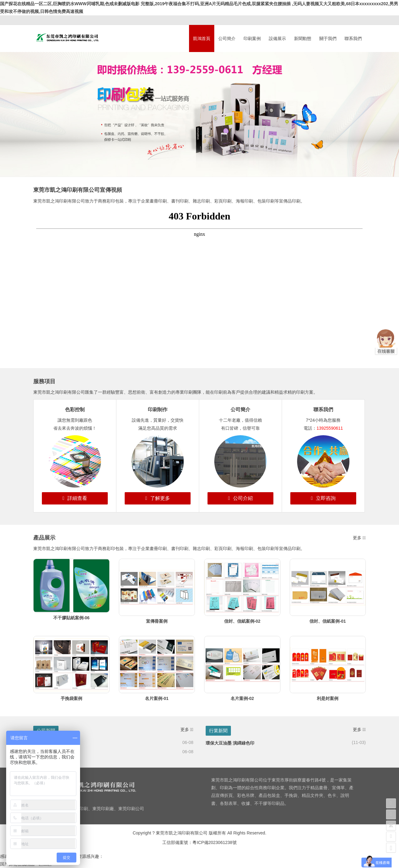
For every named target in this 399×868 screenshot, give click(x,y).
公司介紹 (240, 498)
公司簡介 (227, 38)
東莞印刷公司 (131, 809)
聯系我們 (353, 38)
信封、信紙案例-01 (328, 621)
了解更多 (158, 498)
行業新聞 (218, 731)
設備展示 (277, 38)
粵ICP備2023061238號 (214, 842)
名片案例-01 (157, 698)
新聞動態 (303, 38)
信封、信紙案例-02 (242, 621)
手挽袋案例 (71, 698)
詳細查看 (75, 498)
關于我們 (328, 38)
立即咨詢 (323, 498)
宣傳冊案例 (157, 621)
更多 (359, 538)
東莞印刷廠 (103, 809)
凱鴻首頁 (202, 38)
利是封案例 (328, 698)
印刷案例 (252, 38)
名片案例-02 (242, 698)
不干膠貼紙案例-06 (71, 618)
